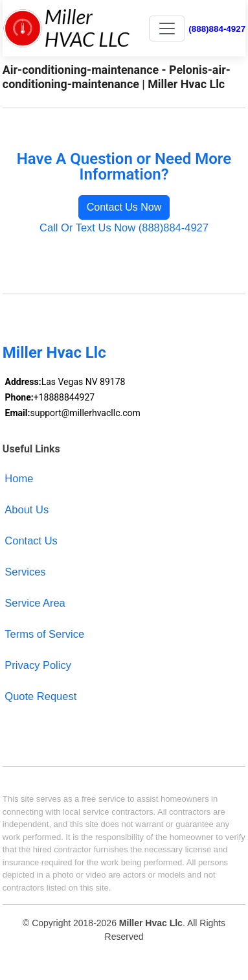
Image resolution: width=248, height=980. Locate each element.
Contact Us (31, 541)
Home (19, 478)
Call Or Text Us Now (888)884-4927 (124, 227)
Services (25, 572)
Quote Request (40, 696)
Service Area (35, 603)
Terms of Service (44, 634)
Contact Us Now (124, 207)
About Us (27, 509)
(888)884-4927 (217, 29)
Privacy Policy (38, 665)
